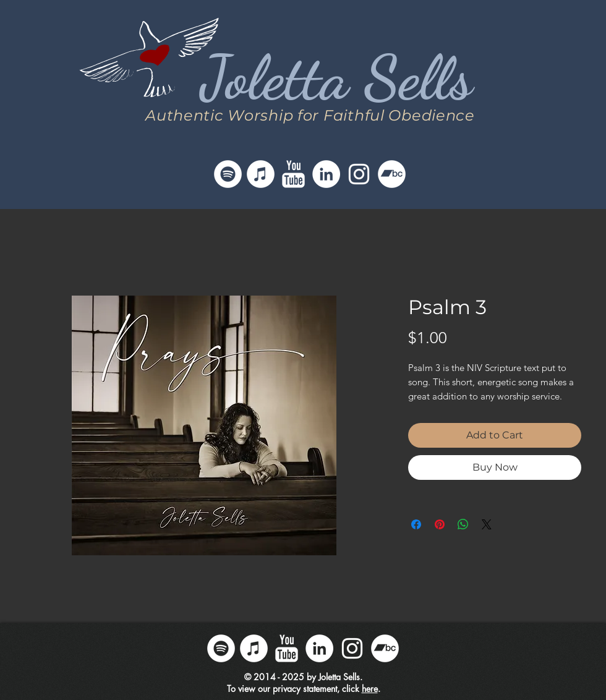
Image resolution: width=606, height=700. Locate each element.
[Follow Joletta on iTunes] (261, 174)
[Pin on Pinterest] (440, 524)
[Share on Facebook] (416, 524)
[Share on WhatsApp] (463, 524)
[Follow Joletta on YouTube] (293, 174)
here (370, 689)
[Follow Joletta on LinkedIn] (326, 174)
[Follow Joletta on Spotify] (228, 174)
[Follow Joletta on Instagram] (359, 174)
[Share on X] (487, 524)
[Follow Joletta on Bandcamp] (392, 174)
